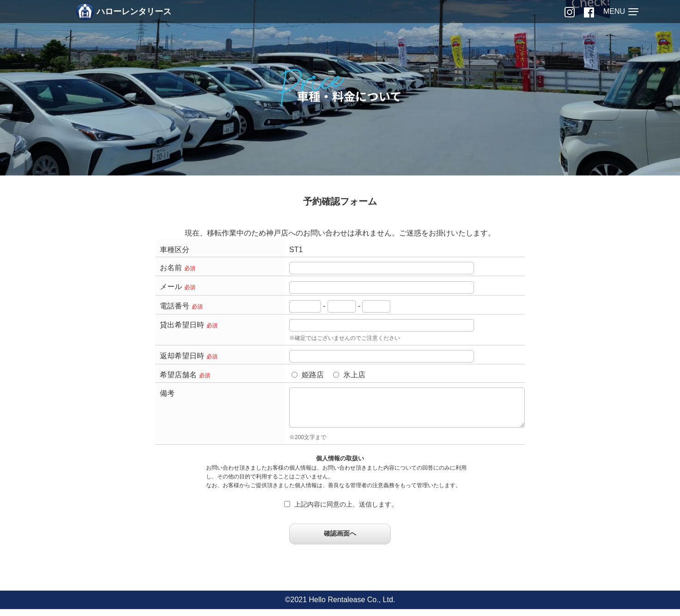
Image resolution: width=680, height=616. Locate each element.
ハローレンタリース (124, 12)
